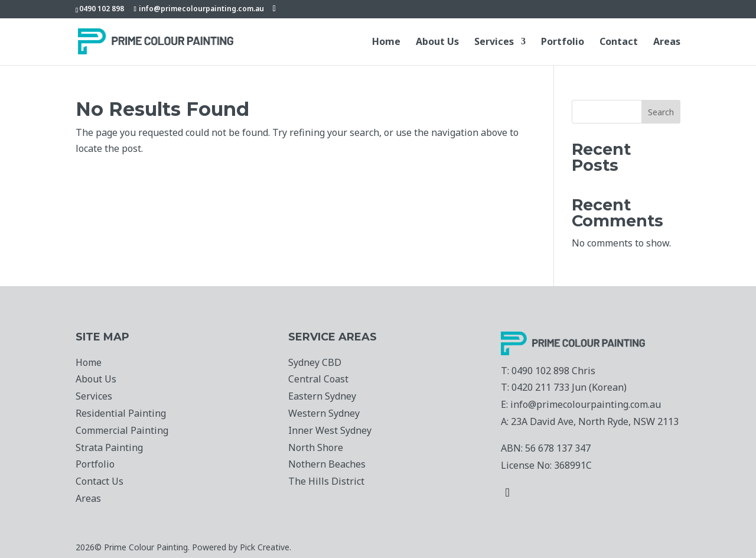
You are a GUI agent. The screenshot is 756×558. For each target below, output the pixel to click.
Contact (619, 43)
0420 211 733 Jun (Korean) (569, 387)
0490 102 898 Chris (553, 371)
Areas (667, 43)
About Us (437, 43)
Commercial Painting (122, 430)
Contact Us (100, 481)
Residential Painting (121, 413)
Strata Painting (109, 447)
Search (661, 112)
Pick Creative (265, 547)
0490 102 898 (102, 9)
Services (494, 43)
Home (386, 43)
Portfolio (563, 43)
